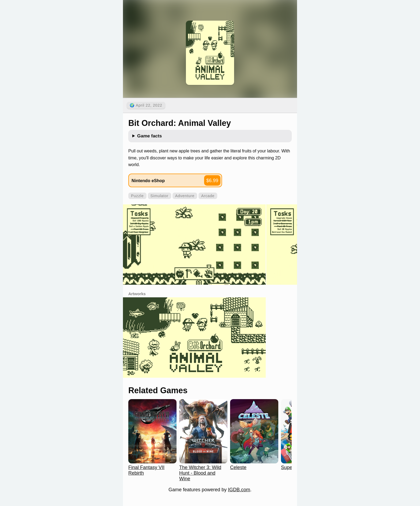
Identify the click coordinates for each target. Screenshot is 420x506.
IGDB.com (239, 490)
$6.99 (212, 181)
